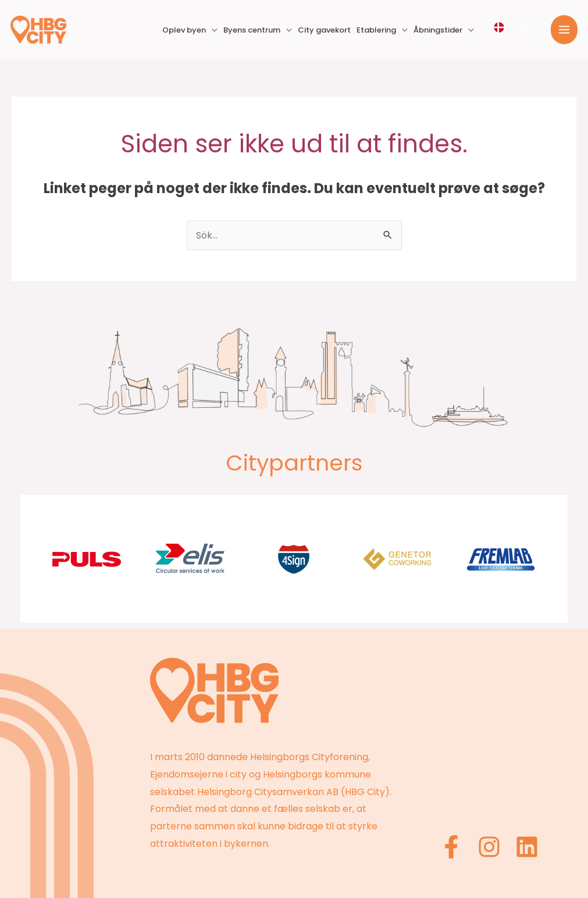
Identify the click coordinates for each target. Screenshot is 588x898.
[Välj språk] (499, 27)
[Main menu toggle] (564, 30)
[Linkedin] (527, 847)
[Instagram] (489, 847)
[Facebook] (451, 847)
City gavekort (324, 30)
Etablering (376, 30)
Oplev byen (184, 30)
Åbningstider (438, 30)
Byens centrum (252, 30)
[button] (528, 30)
